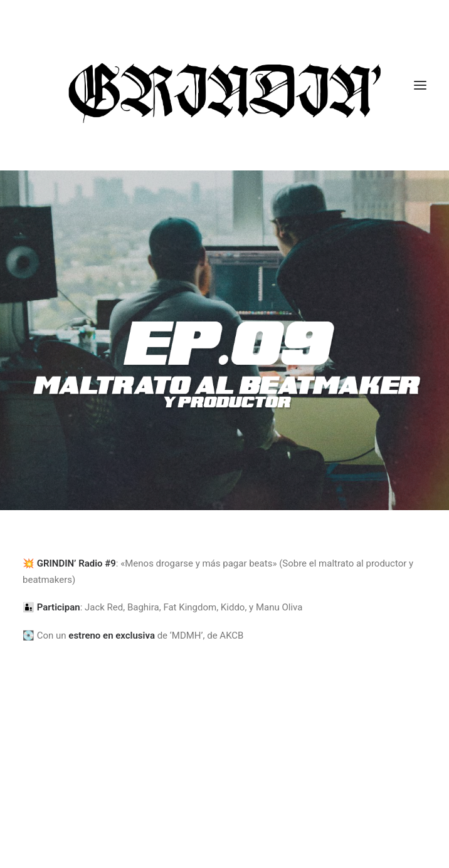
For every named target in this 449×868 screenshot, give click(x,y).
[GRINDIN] (224, 85)
